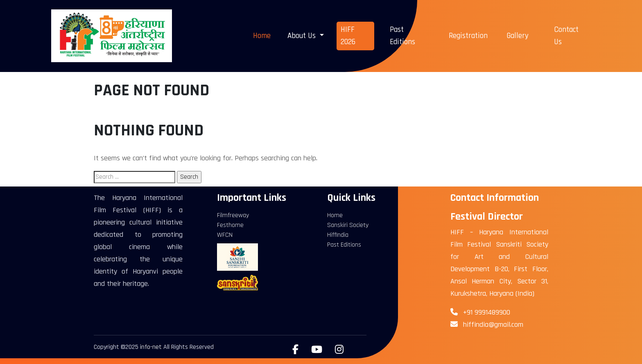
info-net (151, 347)
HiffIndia (338, 235)
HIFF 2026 (348, 36)
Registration (468, 36)
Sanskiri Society (348, 225)
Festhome (230, 225)
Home (262, 36)
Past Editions (402, 36)
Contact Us (566, 36)
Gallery (518, 36)
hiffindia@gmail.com (493, 325)
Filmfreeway (233, 215)
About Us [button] (303, 36)
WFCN (225, 235)
